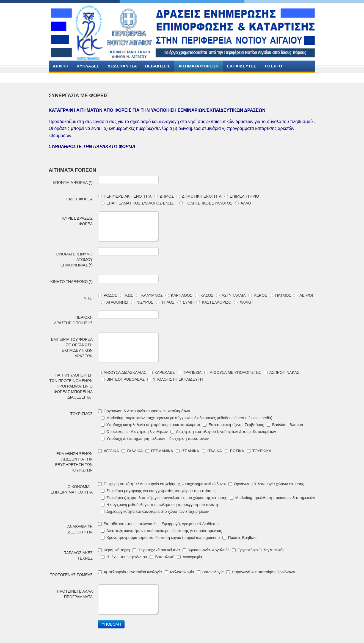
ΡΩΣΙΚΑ (234, 451)
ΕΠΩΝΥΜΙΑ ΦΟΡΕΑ (73, 182)
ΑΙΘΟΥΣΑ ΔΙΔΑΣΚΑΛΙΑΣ (122, 372)
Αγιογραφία (189, 557)
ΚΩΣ (126, 295)
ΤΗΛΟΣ (165, 302)
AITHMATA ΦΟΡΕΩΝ (199, 66)
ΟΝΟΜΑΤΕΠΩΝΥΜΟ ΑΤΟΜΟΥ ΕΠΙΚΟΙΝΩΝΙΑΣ (75, 260)
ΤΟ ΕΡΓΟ (273, 66)
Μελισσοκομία (179, 572)
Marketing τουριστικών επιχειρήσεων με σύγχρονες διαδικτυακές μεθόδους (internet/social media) (187, 418)
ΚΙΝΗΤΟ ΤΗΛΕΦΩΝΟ (71, 282)
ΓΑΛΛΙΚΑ (132, 451)
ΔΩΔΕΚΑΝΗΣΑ (122, 66)
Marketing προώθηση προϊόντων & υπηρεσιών (272, 498)
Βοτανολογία (210, 572)
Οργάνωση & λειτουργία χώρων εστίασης (266, 484)
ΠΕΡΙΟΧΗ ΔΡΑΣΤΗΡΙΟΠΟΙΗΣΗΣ (73, 320)
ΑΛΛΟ (243, 203)
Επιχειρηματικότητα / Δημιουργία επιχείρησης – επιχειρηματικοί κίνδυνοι (162, 484)
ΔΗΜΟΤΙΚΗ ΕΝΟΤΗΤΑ (199, 196)
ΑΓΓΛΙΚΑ (108, 451)
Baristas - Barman (285, 425)
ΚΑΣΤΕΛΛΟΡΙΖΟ (214, 302)
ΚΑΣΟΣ (204, 295)
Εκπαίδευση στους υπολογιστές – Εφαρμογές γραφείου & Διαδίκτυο (158, 524)
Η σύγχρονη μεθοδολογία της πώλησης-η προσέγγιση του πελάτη (159, 505)
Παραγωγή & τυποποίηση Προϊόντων (261, 572)
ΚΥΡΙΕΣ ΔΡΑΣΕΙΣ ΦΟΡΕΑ (77, 221)
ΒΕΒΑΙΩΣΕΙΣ (158, 66)
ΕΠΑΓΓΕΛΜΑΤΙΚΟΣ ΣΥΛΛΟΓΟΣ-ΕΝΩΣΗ (139, 203)
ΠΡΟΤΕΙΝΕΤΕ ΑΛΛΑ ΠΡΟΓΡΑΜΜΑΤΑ (75, 594)
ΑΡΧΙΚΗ (61, 66)
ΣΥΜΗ (186, 302)
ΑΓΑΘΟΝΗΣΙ (115, 302)
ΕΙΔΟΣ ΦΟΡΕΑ (79, 199)
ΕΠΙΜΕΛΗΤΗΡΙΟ (242, 196)
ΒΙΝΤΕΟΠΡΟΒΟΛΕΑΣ (123, 379)
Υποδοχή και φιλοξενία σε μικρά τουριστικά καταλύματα (151, 425)
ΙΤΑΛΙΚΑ (212, 451)
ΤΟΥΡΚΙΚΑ (259, 451)
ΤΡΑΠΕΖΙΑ (190, 372)
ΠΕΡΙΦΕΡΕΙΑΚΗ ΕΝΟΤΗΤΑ (125, 196)
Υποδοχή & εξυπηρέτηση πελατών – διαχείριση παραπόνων (155, 438)
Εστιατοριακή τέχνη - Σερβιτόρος (233, 425)
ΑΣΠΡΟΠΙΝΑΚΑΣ (282, 372)
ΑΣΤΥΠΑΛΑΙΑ (231, 295)
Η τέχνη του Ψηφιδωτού (124, 557)
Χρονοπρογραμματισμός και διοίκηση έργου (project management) (160, 538)
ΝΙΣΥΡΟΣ (142, 302)
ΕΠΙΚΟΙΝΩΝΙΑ (67, 77)
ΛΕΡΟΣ (258, 295)
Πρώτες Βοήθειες (240, 538)
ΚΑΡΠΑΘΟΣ (179, 295)
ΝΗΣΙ (88, 298)
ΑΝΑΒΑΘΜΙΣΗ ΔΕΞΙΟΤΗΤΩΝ (80, 529)
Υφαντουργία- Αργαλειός (206, 550)
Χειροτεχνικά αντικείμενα (156, 550)
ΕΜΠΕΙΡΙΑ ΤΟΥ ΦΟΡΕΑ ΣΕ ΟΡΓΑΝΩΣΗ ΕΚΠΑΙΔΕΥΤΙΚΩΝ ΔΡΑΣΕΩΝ (72, 348)
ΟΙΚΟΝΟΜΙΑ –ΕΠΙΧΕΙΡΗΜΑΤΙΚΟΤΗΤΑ (72, 489)
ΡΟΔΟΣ (108, 295)
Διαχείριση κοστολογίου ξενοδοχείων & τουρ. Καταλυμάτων (223, 432)
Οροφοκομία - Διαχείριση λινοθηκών (134, 432)
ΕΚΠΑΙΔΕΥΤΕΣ (241, 66)
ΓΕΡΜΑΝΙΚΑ (159, 451)
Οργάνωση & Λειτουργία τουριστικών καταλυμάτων (144, 411)
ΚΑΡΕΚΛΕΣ (162, 372)
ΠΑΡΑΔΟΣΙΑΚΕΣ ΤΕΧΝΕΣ (78, 555)
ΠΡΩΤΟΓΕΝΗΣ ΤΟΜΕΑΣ (71, 575)
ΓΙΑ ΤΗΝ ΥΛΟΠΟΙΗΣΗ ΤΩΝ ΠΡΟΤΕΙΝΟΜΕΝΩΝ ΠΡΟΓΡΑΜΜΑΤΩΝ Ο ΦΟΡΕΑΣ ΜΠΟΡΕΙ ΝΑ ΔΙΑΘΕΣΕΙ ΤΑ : (71, 386)
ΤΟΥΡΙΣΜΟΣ (82, 414)
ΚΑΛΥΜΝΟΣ (149, 295)
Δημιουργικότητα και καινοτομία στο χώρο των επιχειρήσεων (155, 511)
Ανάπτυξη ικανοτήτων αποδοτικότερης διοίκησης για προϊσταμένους (161, 531)
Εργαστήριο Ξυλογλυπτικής (258, 550)
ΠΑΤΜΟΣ (280, 295)
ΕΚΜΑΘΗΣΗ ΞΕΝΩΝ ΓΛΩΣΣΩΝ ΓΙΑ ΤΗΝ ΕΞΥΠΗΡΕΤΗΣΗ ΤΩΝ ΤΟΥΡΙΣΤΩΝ (74, 462)
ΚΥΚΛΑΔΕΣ (88, 66)
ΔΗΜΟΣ (164, 196)
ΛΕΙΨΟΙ (303, 295)
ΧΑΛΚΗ (243, 302)
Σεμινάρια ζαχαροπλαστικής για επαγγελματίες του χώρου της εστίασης (164, 498)
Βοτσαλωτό (162, 557)
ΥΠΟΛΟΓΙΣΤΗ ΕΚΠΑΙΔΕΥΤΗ (175, 379)
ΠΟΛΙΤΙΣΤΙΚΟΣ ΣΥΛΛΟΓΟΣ (206, 203)
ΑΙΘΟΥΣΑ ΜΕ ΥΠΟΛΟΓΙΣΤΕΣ (233, 372)
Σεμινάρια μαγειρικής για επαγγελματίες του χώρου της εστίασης (158, 491)
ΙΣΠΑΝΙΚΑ (188, 451)
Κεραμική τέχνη (114, 550)
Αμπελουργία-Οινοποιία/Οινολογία (130, 572)
